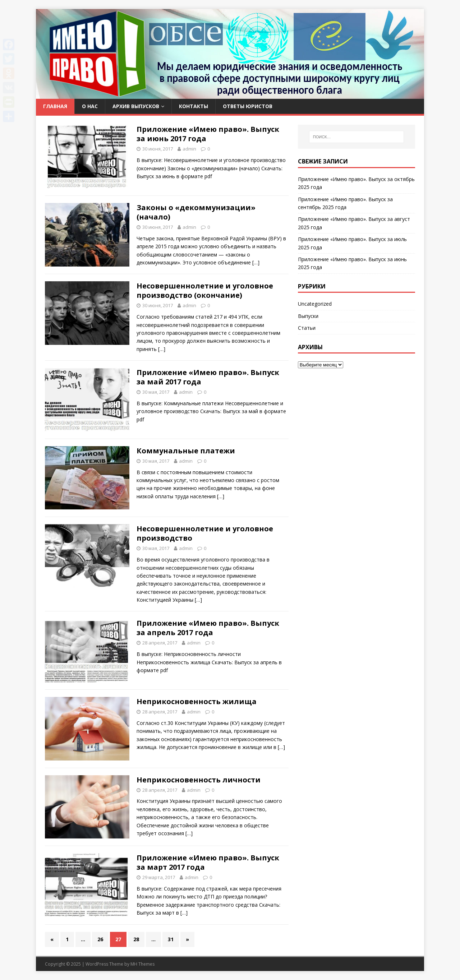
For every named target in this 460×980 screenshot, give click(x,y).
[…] (256, 262)
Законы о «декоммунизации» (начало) (196, 212)
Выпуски (308, 316)
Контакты (194, 106)
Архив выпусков (136, 106)
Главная (55, 106)
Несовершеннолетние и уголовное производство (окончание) (205, 290)
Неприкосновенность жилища (197, 701)
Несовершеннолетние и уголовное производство (205, 533)
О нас (90, 106)
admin (189, 149)
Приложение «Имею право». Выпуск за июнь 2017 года (208, 134)
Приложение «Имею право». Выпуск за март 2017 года (208, 862)
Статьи (307, 328)
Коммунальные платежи (186, 451)
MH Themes (142, 964)
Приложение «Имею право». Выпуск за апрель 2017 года (208, 628)
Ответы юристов (248, 106)
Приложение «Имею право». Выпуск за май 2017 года (208, 377)
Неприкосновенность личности (199, 780)
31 (171, 939)
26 (100, 939)
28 (136, 939)
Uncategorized (315, 304)
